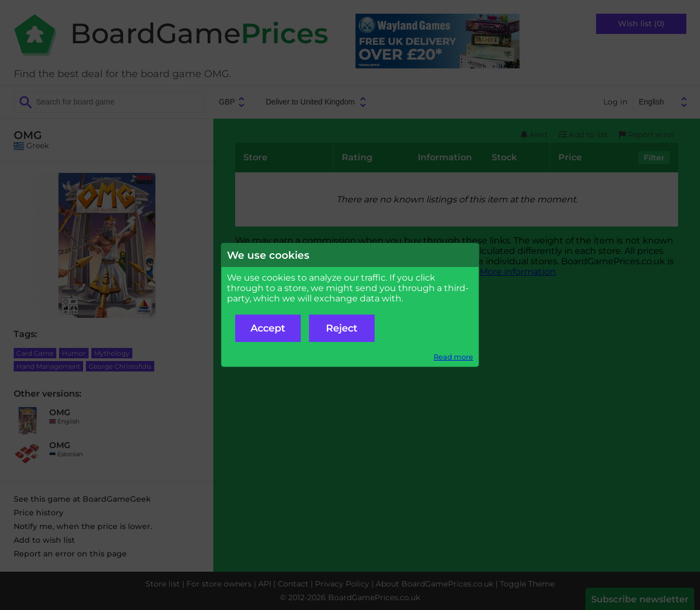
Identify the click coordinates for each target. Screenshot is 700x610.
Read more (453, 357)
